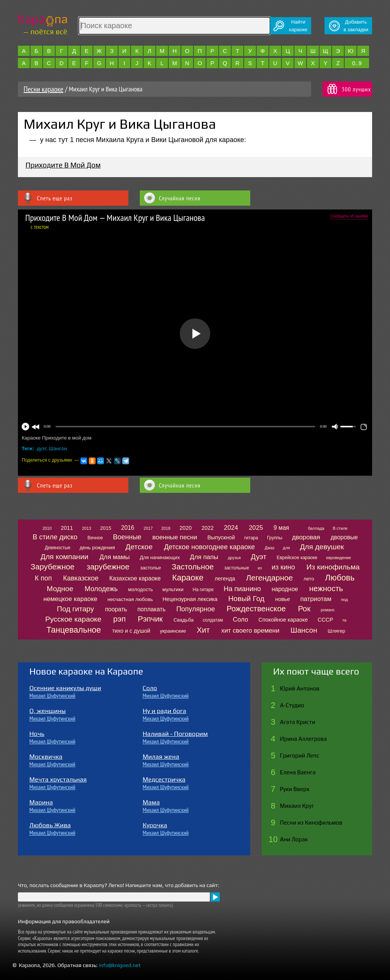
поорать (116, 609)
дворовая (306, 537)
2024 (231, 528)
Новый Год (246, 599)
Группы (275, 538)
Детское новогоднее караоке (210, 547)
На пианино (242, 589)
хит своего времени (250, 631)
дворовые (344, 537)
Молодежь (101, 589)
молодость (141, 589)
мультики (173, 589)
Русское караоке (73, 619)
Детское (139, 547)
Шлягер (336, 631)
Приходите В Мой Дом (63, 165)
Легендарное (269, 578)
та (344, 620)
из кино (283, 567)
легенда (225, 579)
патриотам (316, 599)
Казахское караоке (135, 578)
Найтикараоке (298, 26)
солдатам (213, 620)
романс (328, 610)
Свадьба (183, 620)
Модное (60, 589)
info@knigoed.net (120, 965)
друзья (234, 558)
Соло (240, 619)
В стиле (340, 528)
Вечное (95, 538)
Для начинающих (160, 557)
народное (285, 589)
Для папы (204, 557)
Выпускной (221, 537)
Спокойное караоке (283, 620)
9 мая (281, 528)
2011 (67, 528)
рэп (119, 619)
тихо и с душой (131, 631)
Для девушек (322, 547)
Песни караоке (43, 89)
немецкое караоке (70, 599)
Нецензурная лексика (190, 599)
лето (309, 579)
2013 (86, 528)
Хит (203, 630)
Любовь (340, 578)
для (286, 548)
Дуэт (259, 557)
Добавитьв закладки (356, 26)
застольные (237, 568)
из (260, 568)
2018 (166, 528)
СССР (325, 620)
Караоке (188, 578)
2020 (185, 528)
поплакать (152, 609)
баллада (316, 528)
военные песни (175, 537)
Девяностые (58, 548)
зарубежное (108, 567)
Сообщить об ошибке (349, 216)
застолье (151, 568)
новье (282, 599)
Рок (304, 609)
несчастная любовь (130, 599)
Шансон (58, 448)
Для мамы (114, 557)
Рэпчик (150, 619)
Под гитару (75, 609)
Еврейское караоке (297, 558)
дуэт (42, 448)
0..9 (357, 63)
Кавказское (81, 578)
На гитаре (203, 590)
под (344, 600)
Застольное (193, 567)
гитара (251, 538)
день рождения (97, 548)
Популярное (196, 609)
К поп (43, 578)
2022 (208, 528)
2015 (106, 528)
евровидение (339, 558)
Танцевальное (74, 630)
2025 (256, 528)
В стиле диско (55, 537)
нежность (326, 588)
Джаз (269, 548)
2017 (148, 528)
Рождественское (256, 609)
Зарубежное (52, 567)
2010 (47, 528)
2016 (128, 528)
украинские (173, 631)
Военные (127, 537)
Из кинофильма (333, 567)
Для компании (64, 557)
